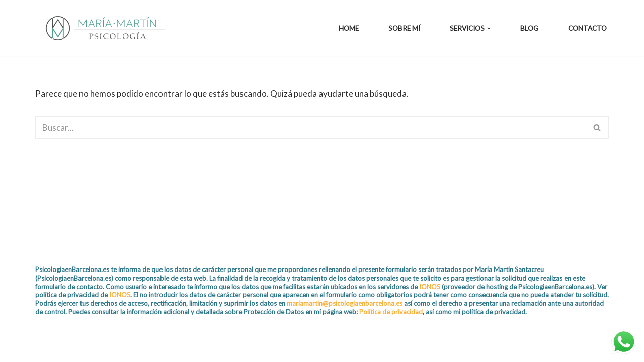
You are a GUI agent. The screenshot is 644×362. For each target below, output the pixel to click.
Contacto (587, 28)
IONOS (430, 287)
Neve (45, 348)
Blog (529, 28)
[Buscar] (311, 127)
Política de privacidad (391, 312)
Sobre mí (404, 28)
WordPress (153, 348)
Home (349, 28)
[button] (489, 28)
